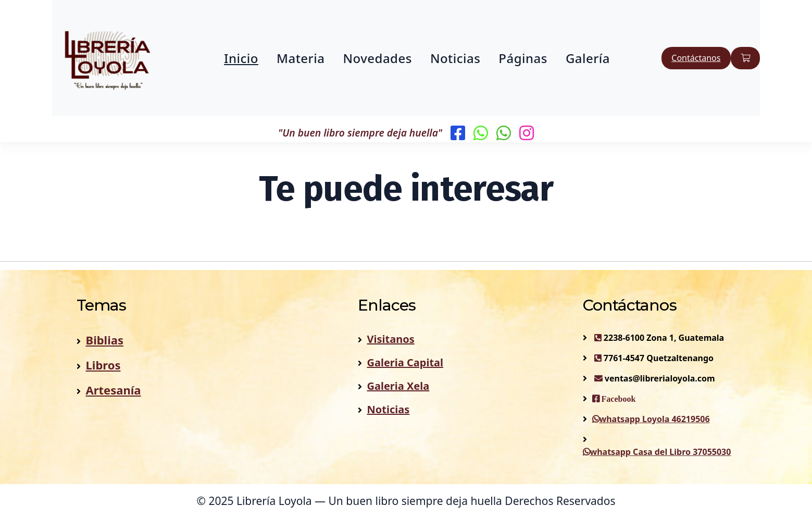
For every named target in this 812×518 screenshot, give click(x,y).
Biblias (105, 340)
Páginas (523, 58)
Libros (103, 365)
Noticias (455, 58)
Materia (301, 58)
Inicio (241, 58)
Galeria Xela (398, 386)
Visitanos (391, 339)
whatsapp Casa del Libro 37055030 (657, 452)
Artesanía (114, 390)
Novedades (377, 58)
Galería (588, 58)
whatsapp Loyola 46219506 (651, 419)
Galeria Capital (405, 362)
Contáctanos (696, 58)
